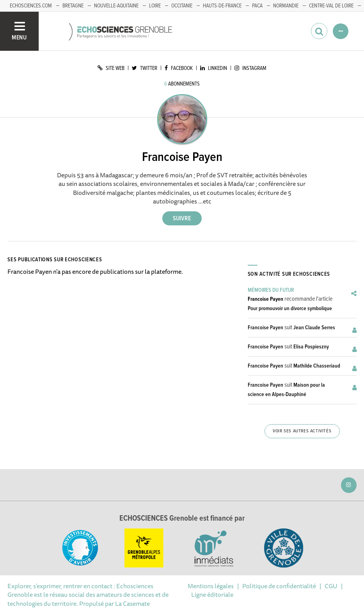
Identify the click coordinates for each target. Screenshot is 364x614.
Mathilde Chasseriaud (317, 366)
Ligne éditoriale (212, 594)
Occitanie (182, 6)
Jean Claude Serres (314, 328)
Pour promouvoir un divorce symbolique (290, 309)
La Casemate (132, 603)
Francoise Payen (265, 299)
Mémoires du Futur (271, 290)
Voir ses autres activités (302, 431)
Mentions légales (211, 586)
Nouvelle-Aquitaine (116, 6)
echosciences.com (31, 6)
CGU (331, 586)
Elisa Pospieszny (311, 347)
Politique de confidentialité (279, 586)
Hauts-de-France (222, 6)
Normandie (286, 6)
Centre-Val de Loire (331, 6)
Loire (155, 6)
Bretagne (73, 6)
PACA (257, 6)
